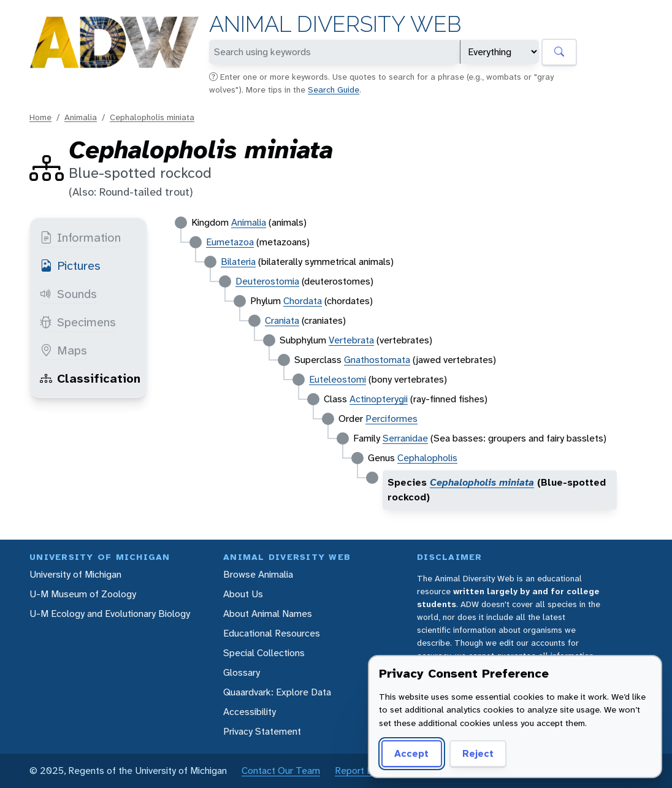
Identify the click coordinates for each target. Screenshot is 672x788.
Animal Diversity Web (335, 24)
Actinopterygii (379, 399)
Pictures (70, 266)
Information (80, 237)
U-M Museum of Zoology (83, 594)
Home (40, 117)
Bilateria (238, 262)
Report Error (361, 771)
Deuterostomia (267, 281)
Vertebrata (351, 340)
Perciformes (391, 419)
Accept (411, 753)
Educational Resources (272, 633)
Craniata (282, 320)
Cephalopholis (427, 458)
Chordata (303, 301)
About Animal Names (268, 614)
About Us (243, 594)
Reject (478, 753)
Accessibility (250, 712)
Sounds (68, 294)
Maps (63, 350)
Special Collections (264, 653)
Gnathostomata (377, 360)
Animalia (81, 117)
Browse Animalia (258, 574)
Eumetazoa (230, 242)
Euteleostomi (338, 379)
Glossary (242, 672)
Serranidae (405, 438)
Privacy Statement (262, 731)
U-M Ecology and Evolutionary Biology (110, 614)
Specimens (78, 322)
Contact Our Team (281, 771)
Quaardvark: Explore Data (277, 692)
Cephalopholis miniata (152, 117)
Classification (90, 378)
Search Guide (334, 90)
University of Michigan (75, 574)
